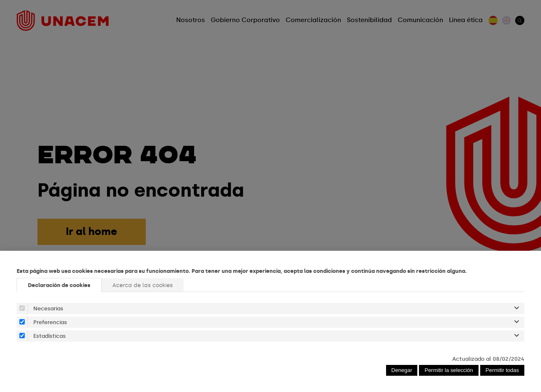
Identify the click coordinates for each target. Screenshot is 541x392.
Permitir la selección (449, 370)
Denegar (402, 370)
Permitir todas (502, 370)
